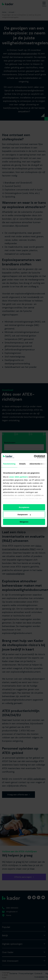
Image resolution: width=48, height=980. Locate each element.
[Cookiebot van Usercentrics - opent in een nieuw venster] (34, 457)
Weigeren (24, 522)
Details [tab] (23, 464)
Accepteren (24, 507)
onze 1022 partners (18, 477)
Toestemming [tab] (9, 464)
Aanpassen (24, 514)
